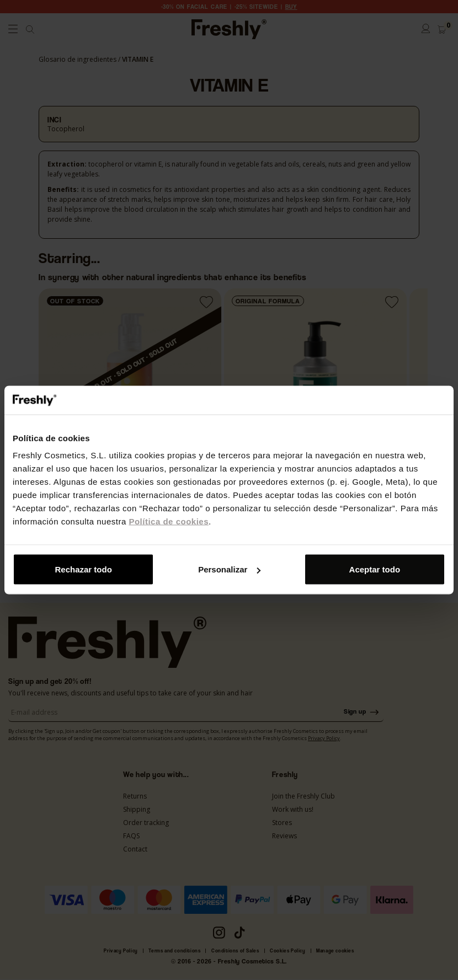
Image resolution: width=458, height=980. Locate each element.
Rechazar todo (84, 569)
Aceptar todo (375, 569)
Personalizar (229, 569)
